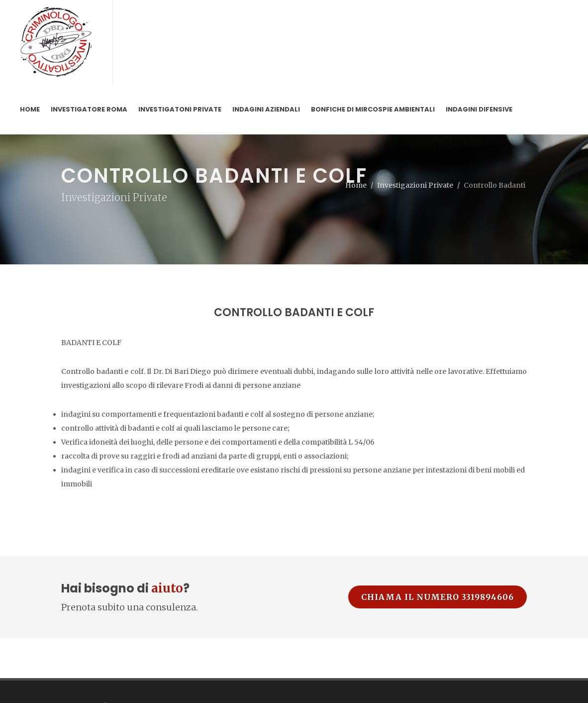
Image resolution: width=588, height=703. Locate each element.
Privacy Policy (84, 677)
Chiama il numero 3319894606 (438, 542)
